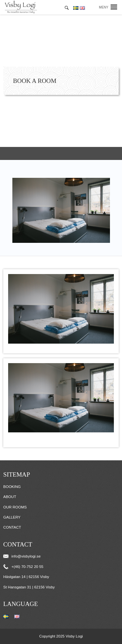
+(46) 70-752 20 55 (23, 567)
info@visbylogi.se (22, 556)
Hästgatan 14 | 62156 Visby (26, 577)
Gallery (12, 517)
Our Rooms (15, 507)
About (10, 497)
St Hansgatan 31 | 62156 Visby (29, 587)
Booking (12, 487)
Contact (12, 527)
